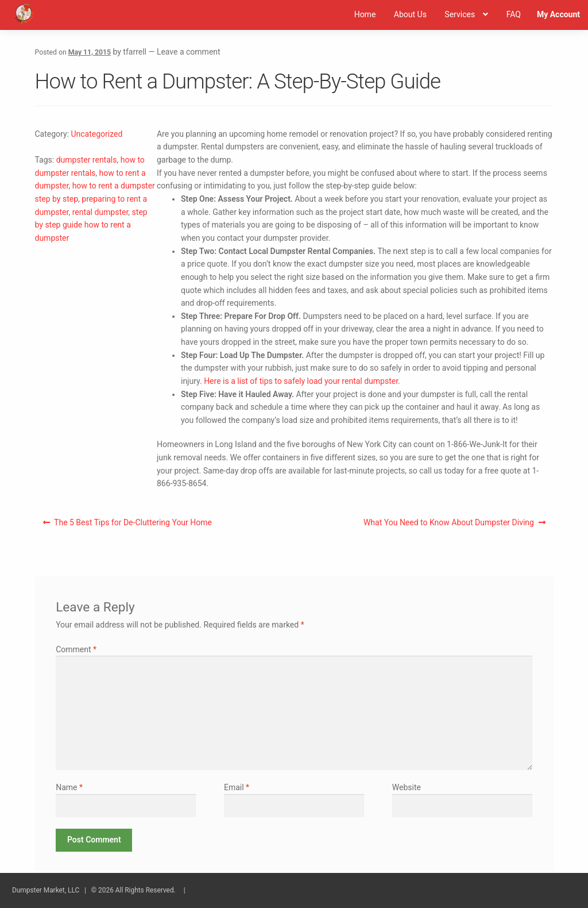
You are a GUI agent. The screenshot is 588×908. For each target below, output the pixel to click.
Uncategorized (96, 134)
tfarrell (135, 52)
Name (69, 787)
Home (365, 14)
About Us (410, 14)
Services (460, 14)
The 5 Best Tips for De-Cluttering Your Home (133, 525)
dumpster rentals (87, 160)
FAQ (514, 14)
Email (237, 787)
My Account (558, 14)
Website (407, 787)
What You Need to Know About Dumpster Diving (448, 525)
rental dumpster (100, 212)
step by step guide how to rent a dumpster (91, 225)
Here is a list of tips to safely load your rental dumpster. (302, 381)
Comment (76, 649)
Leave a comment (189, 52)
